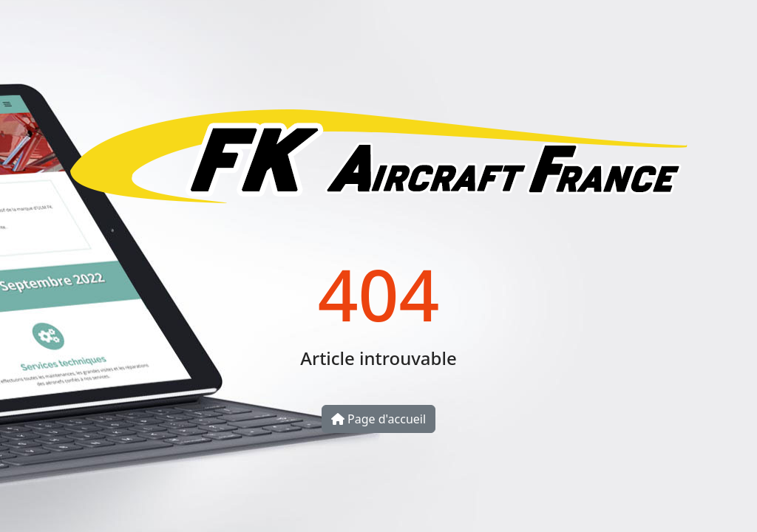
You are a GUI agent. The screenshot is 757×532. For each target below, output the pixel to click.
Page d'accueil (378, 419)
